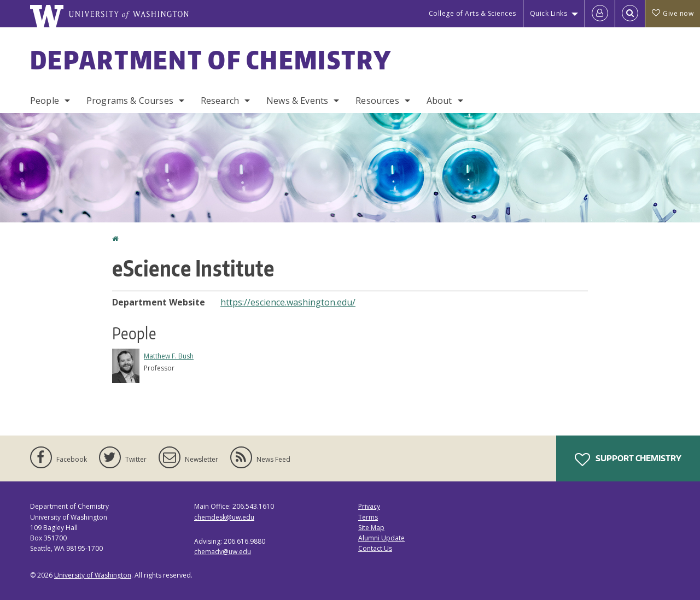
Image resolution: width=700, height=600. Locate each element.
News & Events (297, 101)
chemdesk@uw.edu (224, 517)
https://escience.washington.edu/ (288, 302)
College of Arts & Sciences (472, 13)
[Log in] (600, 14)
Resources (377, 101)
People (45, 101)
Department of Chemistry (211, 60)
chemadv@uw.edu (223, 552)
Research (220, 101)
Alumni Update (381, 538)
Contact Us (375, 548)
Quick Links (549, 13)
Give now (673, 13)
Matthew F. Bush (169, 356)
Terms (368, 517)
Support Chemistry (628, 460)
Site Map (371, 528)
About (439, 101)
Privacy (369, 506)
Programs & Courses (130, 101)
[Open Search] (630, 14)
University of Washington (93, 575)
